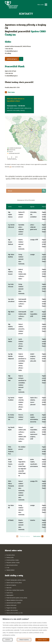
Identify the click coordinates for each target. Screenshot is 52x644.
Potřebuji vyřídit (10, 557)
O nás (8, 568)
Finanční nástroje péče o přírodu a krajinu (16, 580)
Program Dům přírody (11, 608)
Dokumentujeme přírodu (12, 565)
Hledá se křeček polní (11, 605)
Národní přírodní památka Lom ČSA (14, 613)
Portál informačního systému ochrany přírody (17, 598)
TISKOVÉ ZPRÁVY (10, 570)
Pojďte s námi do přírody (12, 610)
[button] (42, 5)
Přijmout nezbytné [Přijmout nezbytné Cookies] (24, 640)
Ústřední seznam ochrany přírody (14, 583)
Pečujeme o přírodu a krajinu (13, 563)
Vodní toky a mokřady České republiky (15, 590)
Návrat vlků (9, 588)
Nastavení (8, 640)
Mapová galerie (10, 595)
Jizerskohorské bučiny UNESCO (14, 603)
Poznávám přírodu (11, 555)
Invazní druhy (10, 593)
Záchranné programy (11, 585)
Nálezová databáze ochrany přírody (14, 600)
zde (10, 167)
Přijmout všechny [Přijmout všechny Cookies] (42, 640)
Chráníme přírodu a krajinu (13, 560)
